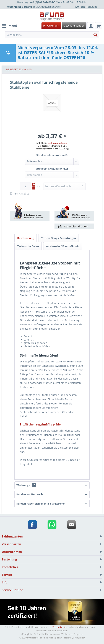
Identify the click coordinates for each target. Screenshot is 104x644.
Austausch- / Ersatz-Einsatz (63, 246)
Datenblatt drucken (76, 226)
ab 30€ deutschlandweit (34, 7)
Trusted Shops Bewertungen (58, 238)
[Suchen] (95, 35)
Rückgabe (86, 7)
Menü (10, 25)
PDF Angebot (19, 194)
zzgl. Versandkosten (58, 143)
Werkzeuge (26, 485)
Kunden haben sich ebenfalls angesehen (41, 504)
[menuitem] (51, 26)
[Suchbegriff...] (52, 35)
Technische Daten (28, 246)
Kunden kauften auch (30, 494)
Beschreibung (26, 238)
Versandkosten (60, 627)
